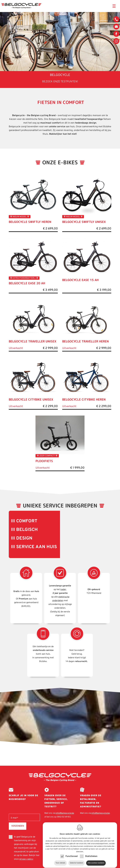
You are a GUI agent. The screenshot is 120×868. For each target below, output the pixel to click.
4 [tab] (116, 85)
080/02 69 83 (116, 20)
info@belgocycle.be (116, 27)
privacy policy (26, 859)
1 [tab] (107, 85)
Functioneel (72, 854)
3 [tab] (113, 85)
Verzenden (18, 826)
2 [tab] (110, 85)
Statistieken (91, 854)
